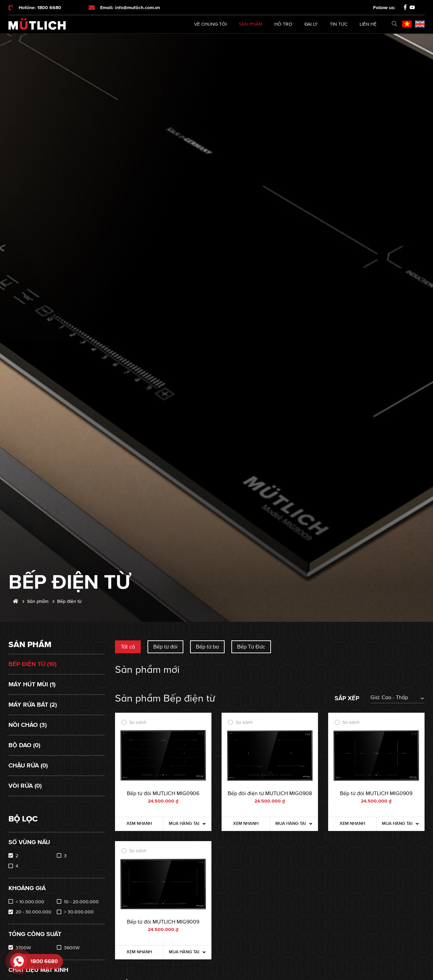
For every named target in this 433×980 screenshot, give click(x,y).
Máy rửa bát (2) (33, 705)
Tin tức (339, 24)
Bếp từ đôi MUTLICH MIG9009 (163, 922)
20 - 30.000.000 (33, 912)
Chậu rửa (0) (28, 765)
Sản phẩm (250, 24)
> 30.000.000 (79, 912)
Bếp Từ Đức (251, 647)
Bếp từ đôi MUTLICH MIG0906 (163, 793)
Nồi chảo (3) (28, 725)
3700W (23, 948)
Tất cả (128, 647)
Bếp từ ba (207, 647)
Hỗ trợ (283, 24)
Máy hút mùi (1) (32, 684)
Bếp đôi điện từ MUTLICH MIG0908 (270, 793)
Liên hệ (368, 24)
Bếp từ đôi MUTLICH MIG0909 (376, 793)
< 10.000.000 (30, 902)
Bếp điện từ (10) (32, 664)
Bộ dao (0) (24, 745)
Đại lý (311, 24)
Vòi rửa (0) (25, 786)
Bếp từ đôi (165, 647)
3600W (72, 948)
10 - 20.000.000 (81, 902)
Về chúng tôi (210, 24)
